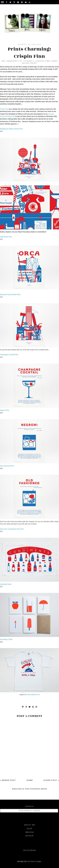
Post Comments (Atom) (36, 789)
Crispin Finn (43, 61)
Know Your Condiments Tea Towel (12, 529)
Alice (29, 829)
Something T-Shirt (6, 639)
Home (30, 780)
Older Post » (51, 780)
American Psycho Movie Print (10, 294)
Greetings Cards (6, 584)
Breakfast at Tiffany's (21, 61)
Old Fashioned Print (7, 466)
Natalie (29, 836)
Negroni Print (5, 410)
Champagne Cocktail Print (9, 355)
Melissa (30, 832)
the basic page (34, 861)
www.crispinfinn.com (33, 695)
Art (4, 61)
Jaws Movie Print (6, 237)
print (34, 63)
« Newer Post (8, 780)
